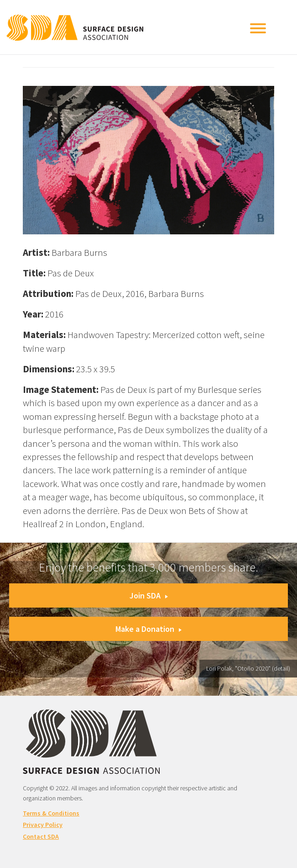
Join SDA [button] (149, 595)
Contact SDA (41, 836)
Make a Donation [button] (148, 629)
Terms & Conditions (51, 813)
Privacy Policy (43, 825)
